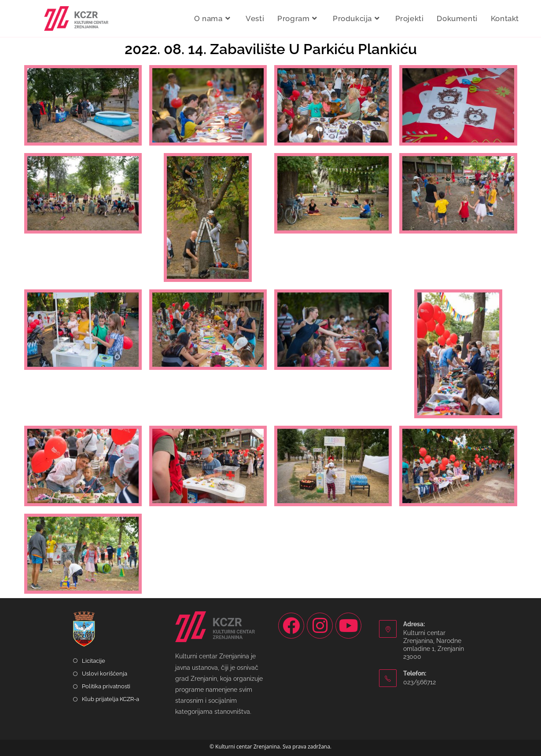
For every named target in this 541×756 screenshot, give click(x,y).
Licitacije (94, 661)
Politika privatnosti (106, 686)
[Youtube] (348, 626)
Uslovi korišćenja (105, 674)
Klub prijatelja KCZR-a (110, 699)
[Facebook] (291, 626)
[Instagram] (320, 626)
